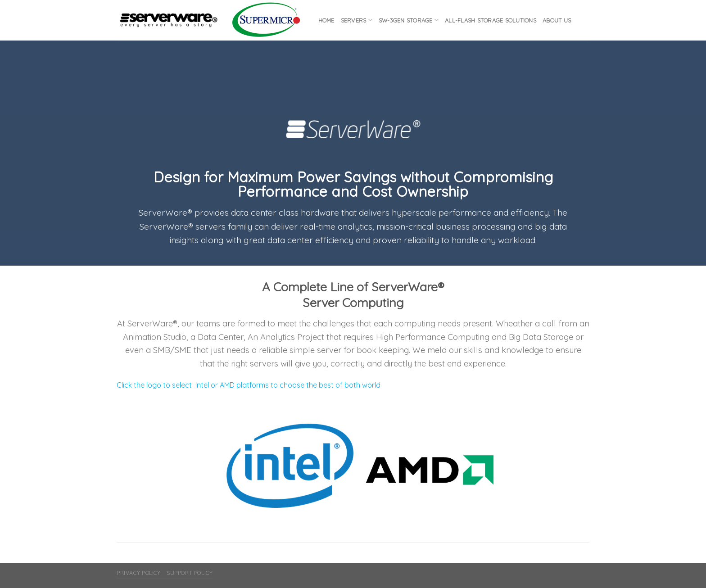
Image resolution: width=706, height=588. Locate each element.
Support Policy (190, 573)
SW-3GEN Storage (409, 20)
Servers (357, 20)
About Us (557, 20)
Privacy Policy (139, 573)
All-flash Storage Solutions (491, 20)
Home (326, 20)
